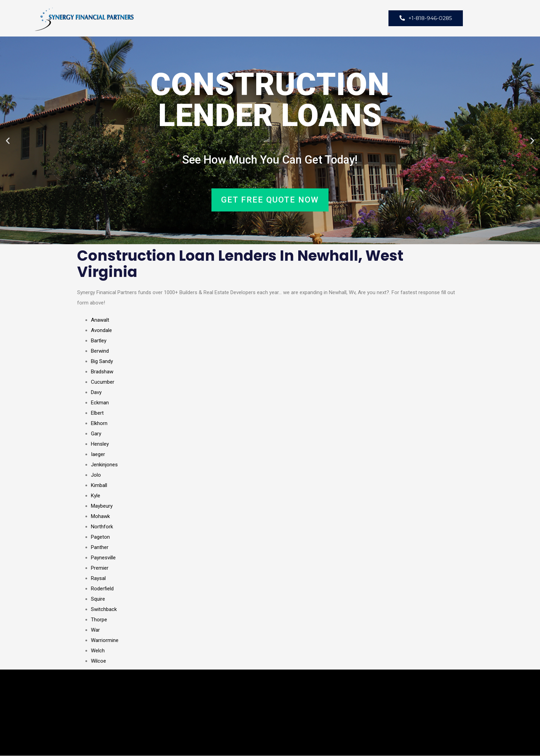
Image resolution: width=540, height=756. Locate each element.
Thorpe (99, 620)
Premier (100, 568)
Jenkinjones (104, 465)
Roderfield (102, 589)
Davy (96, 393)
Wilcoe (98, 661)
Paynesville (103, 558)
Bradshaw (102, 372)
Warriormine (105, 641)
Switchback (104, 610)
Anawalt (100, 320)
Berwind (100, 351)
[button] (8, 141)
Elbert (97, 413)
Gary (96, 434)
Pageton (100, 537)
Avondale (101, 331)
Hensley (100, 444)
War (95, 630)
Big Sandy (102, 362)
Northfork (102, 527)
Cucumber (103, 382)
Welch (98, 651)
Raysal (98, 579)
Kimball (99, 486)
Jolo (96, 475)
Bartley (99, 341)
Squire (98, 599)
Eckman (100, 403)
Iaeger (98, 455)
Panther (100, 548)
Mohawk (100, 517)
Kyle (96, 496)
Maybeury (102, 506)
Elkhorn (99, 424)
